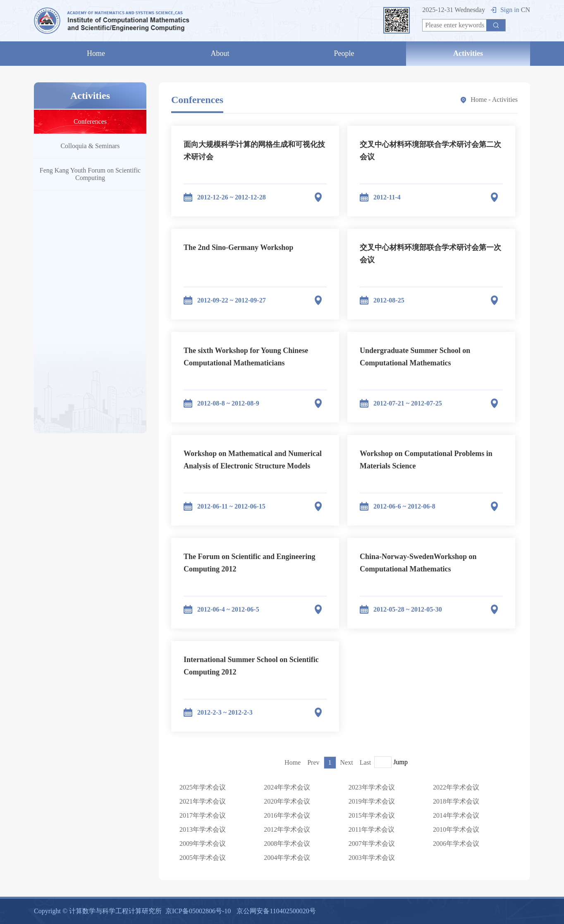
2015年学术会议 (372, 815)
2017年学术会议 (203, 815)
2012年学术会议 (287, 829)
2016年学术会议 (287, 815)
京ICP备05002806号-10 (198, 911)
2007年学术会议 (372, 844)
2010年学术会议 (456, 829)
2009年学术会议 (203, 844)
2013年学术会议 (203, 829)
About (220, 53)
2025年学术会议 (203, 787)
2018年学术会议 (456, 801)
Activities (468, 53)
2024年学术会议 (287, 787)
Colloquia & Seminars (90, 146)
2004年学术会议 (287, 858)
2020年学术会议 (287, 801)
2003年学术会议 (372, 858)
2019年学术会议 (372, 801)
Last (366, 762)
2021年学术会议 (203, 801)
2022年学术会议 (456, 787)
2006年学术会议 (456, 844)
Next (347, 762)
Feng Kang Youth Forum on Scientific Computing (90, 174)
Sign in (505, 10)
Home (96, 53)
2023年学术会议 (372, 787)
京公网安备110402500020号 (276, 911)
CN (526, 10)
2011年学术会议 (372, 829)
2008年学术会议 (287, 844)
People (344, 53)
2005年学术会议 (203, 858)
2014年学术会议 (456, 815)
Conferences (90, 121)
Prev (313, 762)
